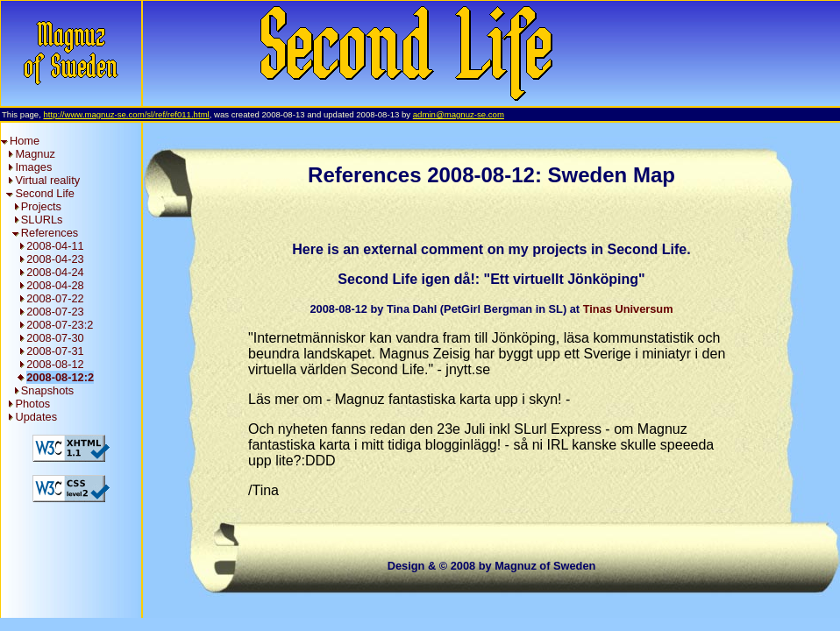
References (50, 233)
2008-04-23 (55, 259)
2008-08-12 (55, 364)
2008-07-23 (55, 312)
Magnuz (35, 154)
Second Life (45, 193)
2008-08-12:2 (60, 377)
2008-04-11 (55, 246)
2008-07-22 (55, 298)
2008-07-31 (55, 351)
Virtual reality (47, 180)
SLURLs (42, 220)
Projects (41, 206)
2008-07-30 (55, 338)
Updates (36, 417)
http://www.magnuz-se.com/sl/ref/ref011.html (126, 114)
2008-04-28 (55, 285)
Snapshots (47, 390)
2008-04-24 (55, 272)
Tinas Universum (628, 309)
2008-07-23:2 (60, 325)
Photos (32, 404)
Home (25, 141)
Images (33, 167)
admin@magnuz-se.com (459, 114)
